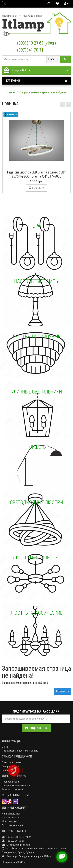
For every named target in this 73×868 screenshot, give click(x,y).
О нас (5, 747)
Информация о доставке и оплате (20, 751)
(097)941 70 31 (30, 50)
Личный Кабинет (11, 814)
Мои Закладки (10, 821)
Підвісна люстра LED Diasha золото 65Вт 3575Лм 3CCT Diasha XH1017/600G (36, 174)
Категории (36, 81)
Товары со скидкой (12, 789)
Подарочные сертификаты (16, 786)
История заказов (11, 818)
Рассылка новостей (12, 825)
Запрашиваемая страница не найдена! (44, 92)
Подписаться (36, 728)
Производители (10, 782)
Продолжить (62, 691)
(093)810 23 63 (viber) (37, 43)
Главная (10, 92)
